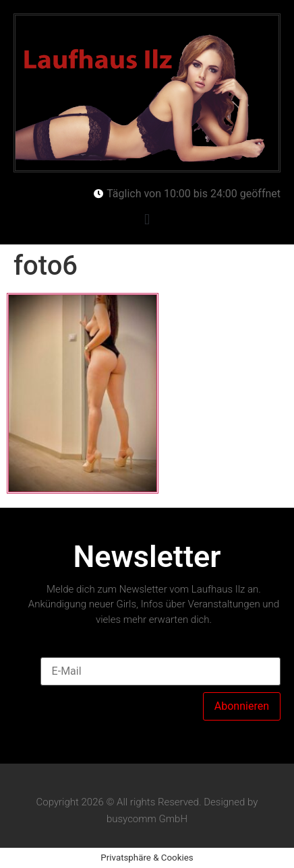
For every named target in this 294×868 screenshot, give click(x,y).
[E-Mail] (160, 671)
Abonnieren (242, 706)
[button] (147, 220)
